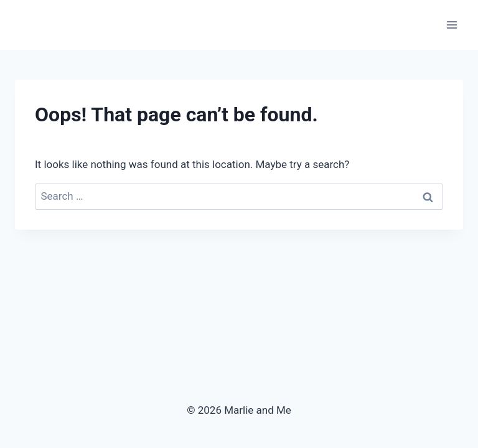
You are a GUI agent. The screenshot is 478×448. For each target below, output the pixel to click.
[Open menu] (452, 25)
